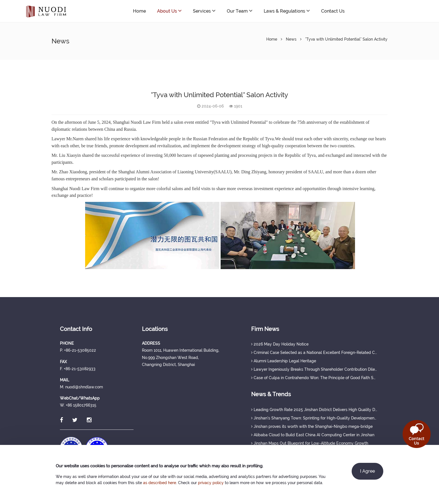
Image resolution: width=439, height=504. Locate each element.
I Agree (367, 471)
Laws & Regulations (287, 11)
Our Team (240, 11)
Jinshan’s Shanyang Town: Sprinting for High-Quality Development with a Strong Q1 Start (314, 418)
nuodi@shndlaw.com (389, 11)
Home (139, 11)
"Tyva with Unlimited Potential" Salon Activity (346, 39)
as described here (160, 483)
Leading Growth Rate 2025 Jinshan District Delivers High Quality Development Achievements (314, 410)
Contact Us (333, 11)
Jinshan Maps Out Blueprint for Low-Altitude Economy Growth (310, 443)
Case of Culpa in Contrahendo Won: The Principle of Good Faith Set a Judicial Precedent (314, 378)
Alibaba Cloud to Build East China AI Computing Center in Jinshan (313, 435)
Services (204, 11)
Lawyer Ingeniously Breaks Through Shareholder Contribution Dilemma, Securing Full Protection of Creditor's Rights (314, 369)
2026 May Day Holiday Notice (280, 344)
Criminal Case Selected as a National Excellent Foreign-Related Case (314, 353)
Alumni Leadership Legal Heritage (284, 361)
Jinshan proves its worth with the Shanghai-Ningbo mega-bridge (312, 426)
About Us (169, 11)
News (291, 39)
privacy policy (211, 483)
